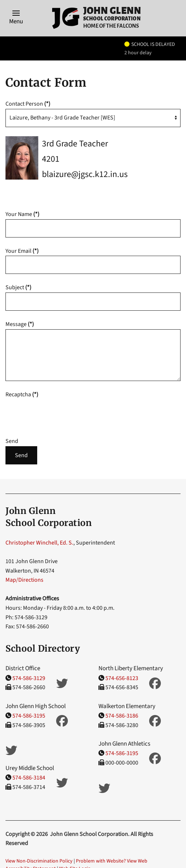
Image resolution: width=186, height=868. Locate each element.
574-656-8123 (122, 678)
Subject (18, 287)
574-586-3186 (122, 716)
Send (12, 441)
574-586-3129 (29, 678)
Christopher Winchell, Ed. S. (39, 543)
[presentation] (61, 413)
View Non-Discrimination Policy (39, 861)
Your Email (22, 251)
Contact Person (28, 104)
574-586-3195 (29, 716)
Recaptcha (22, 394)
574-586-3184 (29, 778)
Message (20, 324)
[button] (16, 18)
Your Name (22, 214)
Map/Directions (24, 580)
